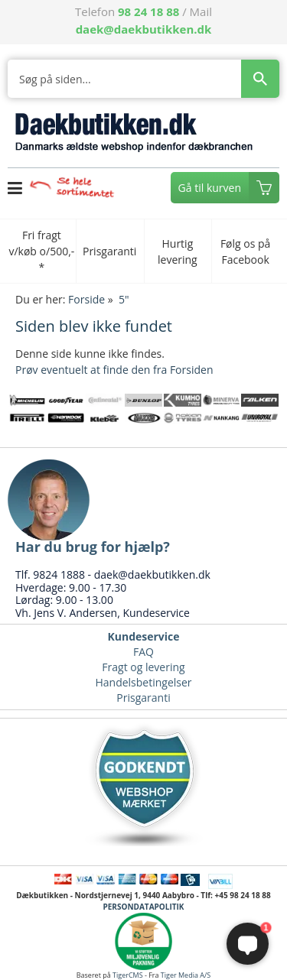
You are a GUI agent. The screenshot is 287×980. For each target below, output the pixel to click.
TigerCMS (128, 975)
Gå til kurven (210, 188)
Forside (86, 299)
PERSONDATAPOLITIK (143, 907)
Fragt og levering (143, 667)
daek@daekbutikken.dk (144, 29)
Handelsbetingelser (143, 682)
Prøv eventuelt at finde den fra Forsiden (114, 370)
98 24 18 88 (148, 11)
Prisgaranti (143, 698)
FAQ (143, 652)
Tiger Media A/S (186, 975)
